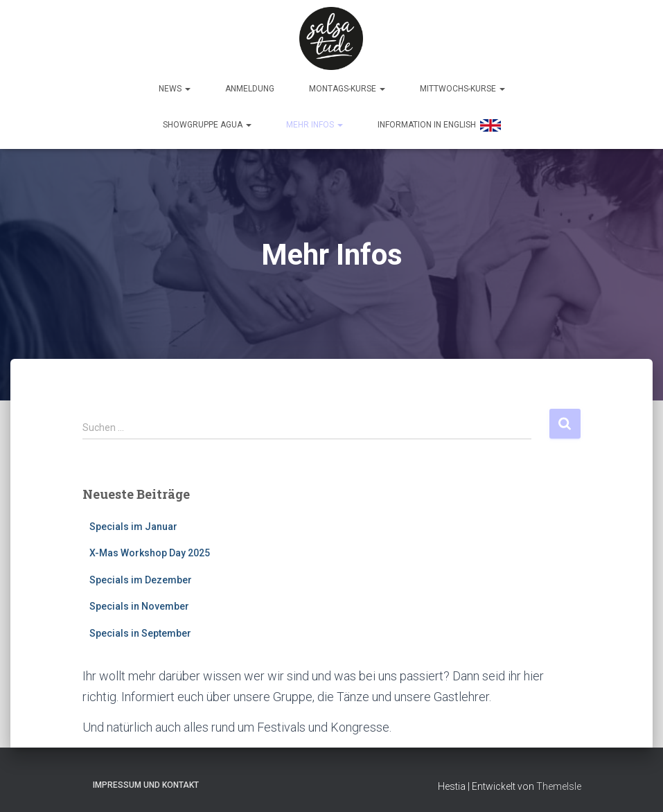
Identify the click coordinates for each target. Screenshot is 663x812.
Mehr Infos (315, 124)
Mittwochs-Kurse (462, 88)
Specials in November (139, 603)
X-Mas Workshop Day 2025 (150, 549)
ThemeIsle (559, 783)
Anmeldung (250, 88)
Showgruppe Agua (207, 124)
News (175, 88)
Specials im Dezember (141, 576)
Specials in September (140, 630)
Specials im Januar (133, 522)
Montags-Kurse (347, 88)
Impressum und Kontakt (146, 782)
